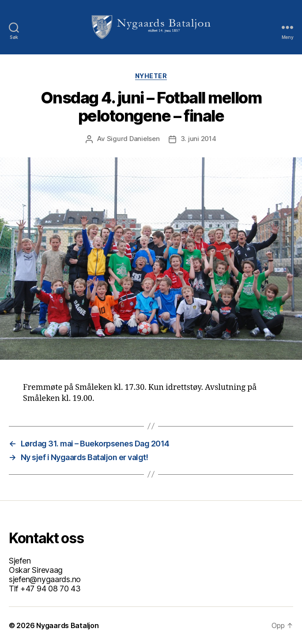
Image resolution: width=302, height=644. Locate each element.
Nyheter (151, 76)
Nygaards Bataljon (67, 625)
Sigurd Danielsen (133, 139)
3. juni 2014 (198, 139)
